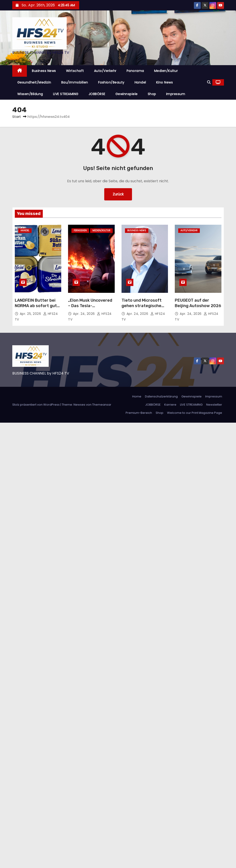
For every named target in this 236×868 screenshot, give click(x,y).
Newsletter (214, 405)
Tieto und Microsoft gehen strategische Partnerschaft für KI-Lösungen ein (143, 308)
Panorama (135, 71)
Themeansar (102, 405)
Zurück (118, 194)
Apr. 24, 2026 (84, 314)
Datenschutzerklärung (161, 396)
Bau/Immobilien (75, 82)
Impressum (176, 94)
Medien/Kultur (166, 71)
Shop (152, 94)
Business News (44, 71)
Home (137, 396)
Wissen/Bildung (30, 94)
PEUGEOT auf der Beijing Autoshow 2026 (198, 303)
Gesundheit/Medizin (34, 82)
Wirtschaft (75, 71)
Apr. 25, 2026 (31, 314)
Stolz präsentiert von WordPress (36, 405)
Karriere (170, 405)
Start (17, 117)
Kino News (165, 82)
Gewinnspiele (127, 94)
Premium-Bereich (139, 413)
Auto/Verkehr (105, 71)
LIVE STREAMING (66, 94)
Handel (140, 82)
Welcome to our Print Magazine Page (195, 413)
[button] (209, 82)
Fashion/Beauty (111, 82)
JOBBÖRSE (97, 94)
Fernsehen (80, 231)
